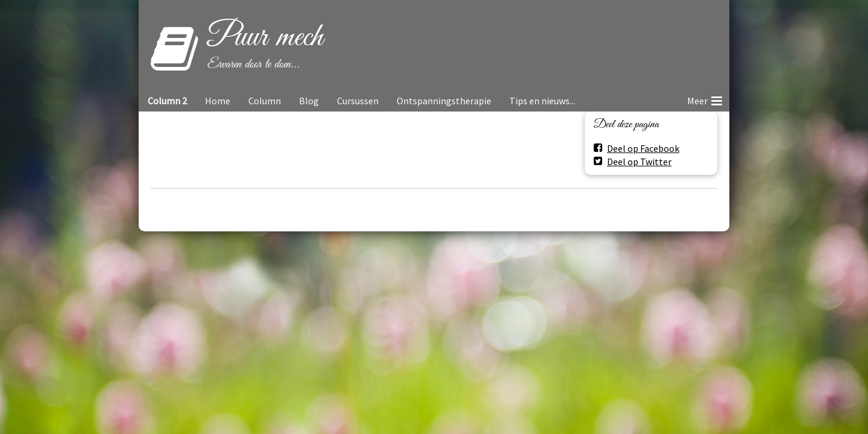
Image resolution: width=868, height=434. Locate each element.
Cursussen (358, 101)
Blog (309, 101)
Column (265, 101)
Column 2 (167, 101)
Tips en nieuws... (542, 101)
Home (218, 101)
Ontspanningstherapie (444, 101)
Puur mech (265, 37)
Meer (705, 99)
